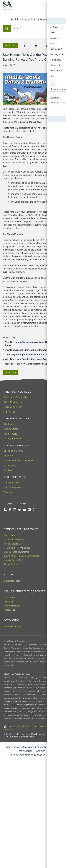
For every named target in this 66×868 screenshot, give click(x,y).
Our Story (9, 456)
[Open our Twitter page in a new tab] (19, 510)
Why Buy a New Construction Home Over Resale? (31, 359)
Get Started (10, 424)
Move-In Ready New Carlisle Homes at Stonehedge (31, 364)
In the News (10, 465)
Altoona (9, 574)
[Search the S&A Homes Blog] (31, 28)
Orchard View (11, 564)
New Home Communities (16, 397)
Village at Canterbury (14, 540)
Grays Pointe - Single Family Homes (22, 556)
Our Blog (8, 470)
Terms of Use (31, 726)
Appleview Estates (13, 627)
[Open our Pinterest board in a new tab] (29, 510)
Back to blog (10, 46)
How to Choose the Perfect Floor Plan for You (28, 350)
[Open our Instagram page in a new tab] (35, 510)
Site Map (43, 726)
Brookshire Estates (13, 560)
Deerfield (8, 602)
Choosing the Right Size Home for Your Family (29, 355)
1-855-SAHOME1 (25, 751)
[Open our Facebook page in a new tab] (10, 510)
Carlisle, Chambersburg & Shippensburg (29, 591)
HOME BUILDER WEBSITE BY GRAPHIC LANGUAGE (33, 755)
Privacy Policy (16, 726)
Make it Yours (11, 434)
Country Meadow (12, 606)
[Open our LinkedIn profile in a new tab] (14, 510)
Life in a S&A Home (13, 451)
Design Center (11, 429)
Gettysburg (11, 620)
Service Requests (13, 487)
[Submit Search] (7, 28)
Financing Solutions (14, 439)
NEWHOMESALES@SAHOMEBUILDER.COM (26, 747)
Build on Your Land (13, 407)
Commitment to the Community (19, 461)
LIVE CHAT (55, 747)
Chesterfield (10, 598)
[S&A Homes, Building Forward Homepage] (7, 6)
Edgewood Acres (12, 581)
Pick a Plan (9, 412)
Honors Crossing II (13, 544)
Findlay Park (10, 610)
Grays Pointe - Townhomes (17, 548)
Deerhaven (9, 536)
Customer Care (11, 483)
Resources (9, 492)
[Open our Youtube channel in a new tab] (24, 510)
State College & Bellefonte (21, 529)
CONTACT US (42, 751)
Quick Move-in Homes (15, 402)
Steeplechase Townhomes (17, 552)
